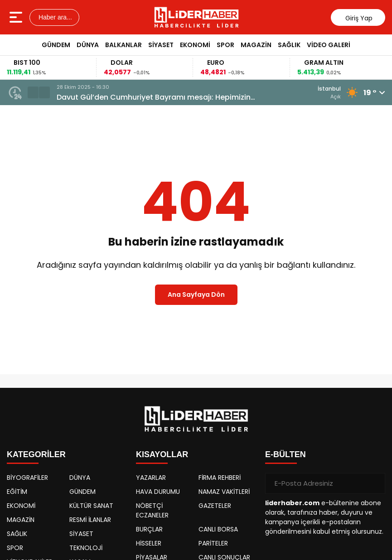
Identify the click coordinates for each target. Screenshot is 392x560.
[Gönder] (375, 483)
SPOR (225, 45)
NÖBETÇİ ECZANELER (152, 510)
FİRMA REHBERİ (220, 478)
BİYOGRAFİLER (27, 478)
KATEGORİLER (36, 454)
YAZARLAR (151, 478)
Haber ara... (54, 17)
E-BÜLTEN (286, 454)
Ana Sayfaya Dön (196, 294)
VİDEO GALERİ (329, 45)
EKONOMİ (195, 45)
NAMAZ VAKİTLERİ (224, 492)
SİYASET (161, 45)
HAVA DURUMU (158, 492)
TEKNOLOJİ (86, 548)
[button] (33, 92)
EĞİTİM (17, 492)
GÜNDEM (56, 45)
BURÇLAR (149, 529)
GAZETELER (215, 506)
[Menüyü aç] (17, 17)
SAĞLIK (289, 45)
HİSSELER (149, 543)
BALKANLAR (123, 45)
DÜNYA (88, 45)
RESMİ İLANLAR (90, 520)
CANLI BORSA (218, 529)
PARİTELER (213, 543)
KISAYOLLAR (162, 454)
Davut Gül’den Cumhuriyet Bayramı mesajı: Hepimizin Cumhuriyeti (154, 97)
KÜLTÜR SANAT (91, 506)
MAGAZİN (256, 45)
